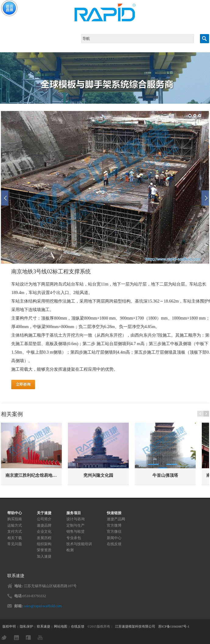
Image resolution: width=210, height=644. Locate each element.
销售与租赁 (75, 531)
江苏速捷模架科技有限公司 (135, 626)
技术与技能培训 (79, 544)
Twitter (5, 637)
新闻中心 (114, 538)
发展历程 (44, 538)
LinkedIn (18, 638)
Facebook (30, 637)
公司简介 (44, 519)
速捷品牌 (44, 525)
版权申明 (9, 626)
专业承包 (74, 538)
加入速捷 (44, 556)
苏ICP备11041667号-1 (174, 626)
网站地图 (61, 626)
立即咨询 (23, 387)
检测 (70, 550)
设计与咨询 (75, 519)
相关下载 (15, 538)
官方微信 (114, 531)
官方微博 (114, 525)
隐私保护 (26, 626)
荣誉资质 (44, 550)
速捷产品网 (116, 519)
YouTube (42, 637)
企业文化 (44, 531)
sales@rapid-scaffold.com (43, 606)
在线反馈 (114, 544)
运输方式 (15, 525)
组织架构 (44, 544)
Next (205, 200)
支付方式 (15, 531)
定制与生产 (75, 525)
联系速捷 (44, 626)
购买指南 (15, 519)
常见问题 (15, 544)
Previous (5, 200)
